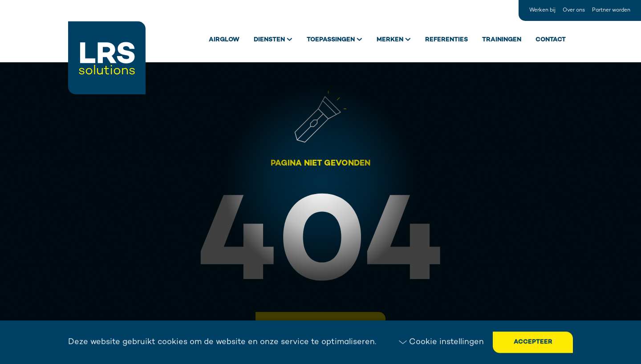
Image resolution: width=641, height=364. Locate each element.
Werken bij (542, 10)
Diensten (269, 40)
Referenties (446, 40)
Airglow (224, 40)
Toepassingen (331, 40)
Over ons (574, 10)
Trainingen (502, 40)
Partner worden (611, 10)
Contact (551, 40)
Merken (390, 40)
